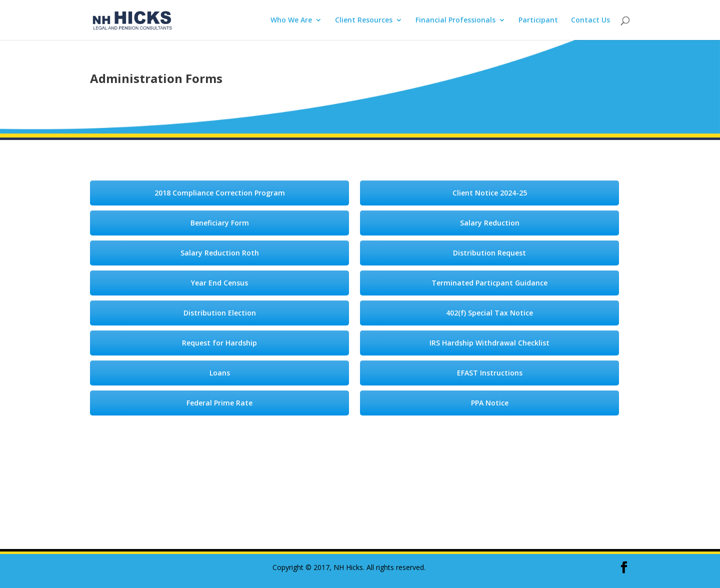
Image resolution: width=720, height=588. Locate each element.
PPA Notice (490, 403)
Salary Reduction (490, 223)
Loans (220, 373)
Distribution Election (220, 313)
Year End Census (219, 283)
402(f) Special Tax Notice (489, 313)
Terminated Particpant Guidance (489, 283)
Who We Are (291, 20)
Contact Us (590, 20)
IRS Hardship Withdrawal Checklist (489, 343)
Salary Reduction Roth (220, 253)
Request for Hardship (219, 343)
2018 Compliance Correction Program (220, 193)
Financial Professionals (455, 20)
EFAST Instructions (490, 373)
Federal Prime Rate (219, 403)
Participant (538, 20)
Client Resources (364, 20)
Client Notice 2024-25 (490, 193)
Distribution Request (489, 253)
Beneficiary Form (220, 223)
